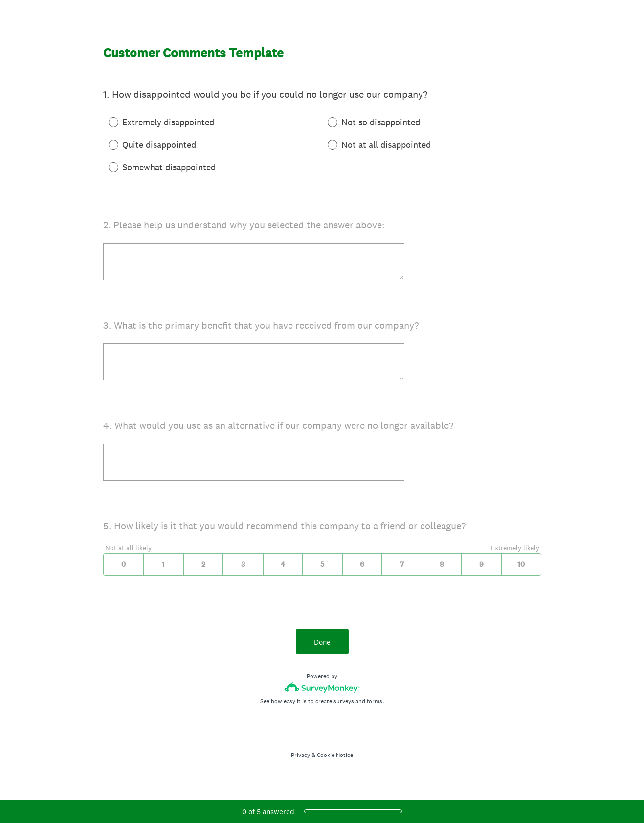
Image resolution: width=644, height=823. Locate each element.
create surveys (335, 701)
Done (322, 642)
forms (375, 701)
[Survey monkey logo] (322, 687)
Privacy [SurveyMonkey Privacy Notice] (300, 755)
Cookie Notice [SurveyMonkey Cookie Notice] (335, 755)
